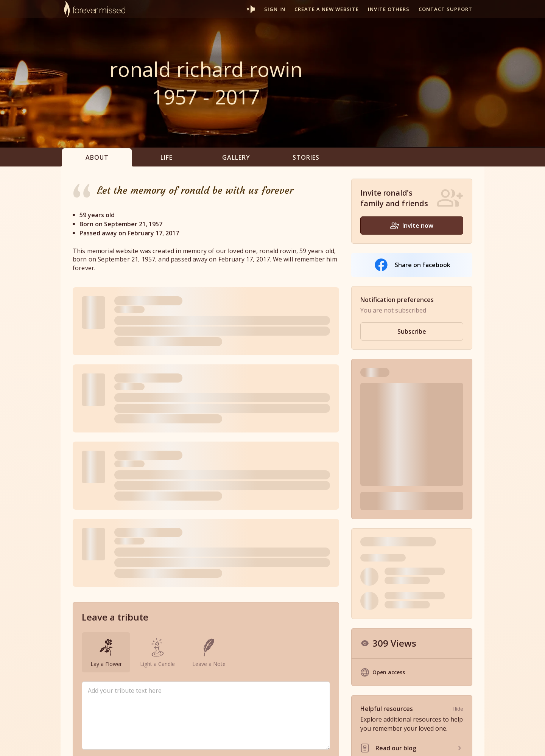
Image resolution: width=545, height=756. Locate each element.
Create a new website (327, 9)
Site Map (440, 742)
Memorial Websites (244, 742)
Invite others (389, 9)
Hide (458, 594)
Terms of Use (367, 742)
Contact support (445, 9)
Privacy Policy (407, 742)
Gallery (236, 157)
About (97, 157)
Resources (332, 742)
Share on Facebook (412, 265)
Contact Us (471, 742)
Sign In (275, 9)
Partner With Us (293, 742)
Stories (306, 157)
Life (167, 157)
